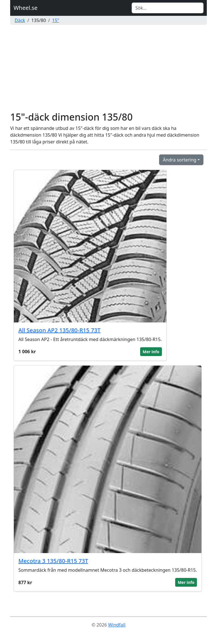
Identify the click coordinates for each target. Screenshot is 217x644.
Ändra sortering (180, 160)
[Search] (168, 8)
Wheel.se (26, 8)
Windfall (117, 625)
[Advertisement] (108, 69)
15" (56, 20)
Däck (20, 20)
